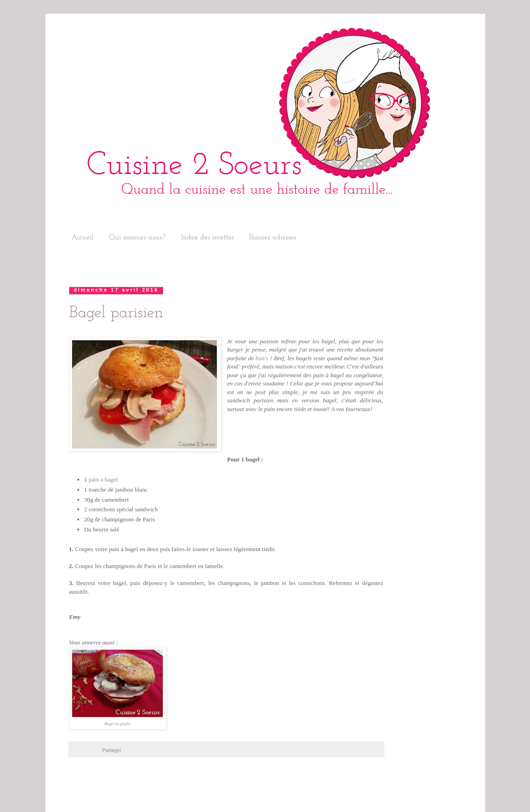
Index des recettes (207, 238)
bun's (262, 358)
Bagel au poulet (117, 724)
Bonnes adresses (273, 238)
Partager (112, 750)
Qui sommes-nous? (137, 238)
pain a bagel (103, 479)
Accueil (82, 238)
